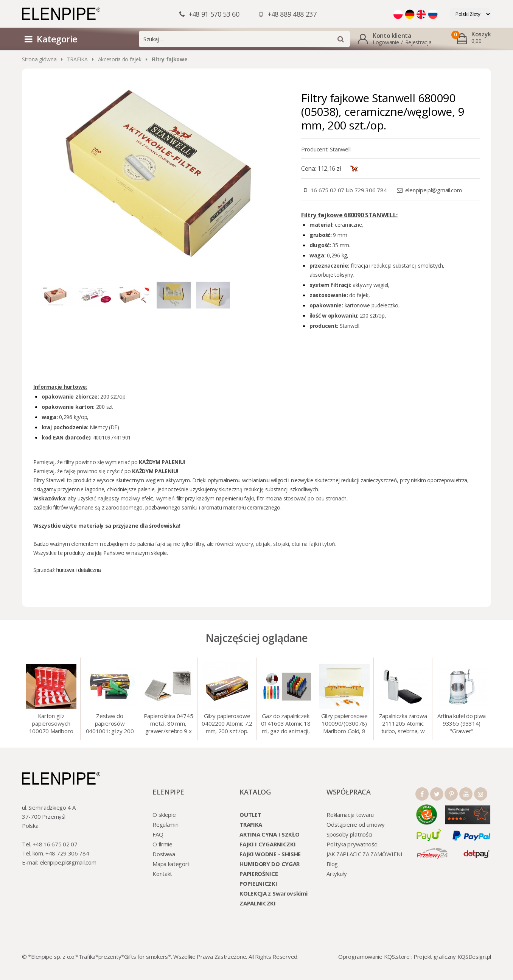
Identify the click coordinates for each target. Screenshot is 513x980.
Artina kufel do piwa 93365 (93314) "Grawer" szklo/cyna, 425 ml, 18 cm (462, 724)
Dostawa (164, 854)
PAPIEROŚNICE (259, 874)
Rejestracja (418, 42)
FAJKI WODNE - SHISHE (270, 854)
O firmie (162, 844)
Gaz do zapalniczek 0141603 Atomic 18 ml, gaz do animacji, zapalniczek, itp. (286, 724)
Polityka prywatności (352, 844)
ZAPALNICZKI (258, 903)
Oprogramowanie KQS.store (374, 957)
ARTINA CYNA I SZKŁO (269, 834)
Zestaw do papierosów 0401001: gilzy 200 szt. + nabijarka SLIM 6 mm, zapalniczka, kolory (110, 724)
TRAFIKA (77, 59)
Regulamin (165, 824)
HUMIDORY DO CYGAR (270, 864)
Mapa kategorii (171, 864)
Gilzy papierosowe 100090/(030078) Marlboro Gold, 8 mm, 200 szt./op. (344, 724)
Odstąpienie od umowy (356, 824)
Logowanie (386, 42)
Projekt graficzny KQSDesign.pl (452, 957)
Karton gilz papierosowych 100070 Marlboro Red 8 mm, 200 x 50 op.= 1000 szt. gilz (51, 724)
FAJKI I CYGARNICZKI (267, 844)
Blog (332, 864)
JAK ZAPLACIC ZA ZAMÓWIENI (365, 854)
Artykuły (337, 874)
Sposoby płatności (349, 834)
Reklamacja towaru (350, 815)
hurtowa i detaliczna (78, 570)
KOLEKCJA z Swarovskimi (273, 893)
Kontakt (162, 874)
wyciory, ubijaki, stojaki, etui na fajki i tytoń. (286, 544)
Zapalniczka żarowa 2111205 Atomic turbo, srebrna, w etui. (403, 724)
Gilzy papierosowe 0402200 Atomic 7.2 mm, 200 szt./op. (227, 723)
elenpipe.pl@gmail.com (434, 190)
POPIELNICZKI (258, 883)
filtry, (201, 544)
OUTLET (250, 815)
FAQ (158, 834)
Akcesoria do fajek (120, 59)
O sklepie (164, 815)
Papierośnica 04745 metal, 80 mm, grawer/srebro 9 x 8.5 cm (169, 724)
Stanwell (340, 149)
